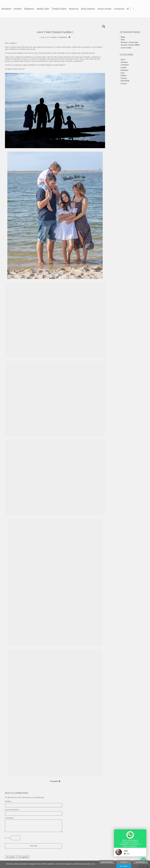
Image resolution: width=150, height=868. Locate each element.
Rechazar (141, 862)
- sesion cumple (126, 48)
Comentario (9, 818)
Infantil (59, 9)
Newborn (48, 9)
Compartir (55, 781)
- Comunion (124, 65)
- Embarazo (124, 70)
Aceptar (124, 866)
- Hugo (122, 37)
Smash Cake (84, 9)
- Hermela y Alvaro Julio (129, 42)
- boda (122, 73)
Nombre (8, 801)
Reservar (115, 9)
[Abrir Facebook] (146, 9)
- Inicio (122, 59)
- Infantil (123, 75)
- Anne (122, 40)
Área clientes (129, 9)
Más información (107, 862)
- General (123, 84)
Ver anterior (11, 857)
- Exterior (123, 78)
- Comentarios (62, 37)
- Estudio (123, 67)
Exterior (54, 37)
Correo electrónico (12, 810)
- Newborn (124, 62)
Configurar (124, 862)
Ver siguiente (23, 857)
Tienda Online (100, 9)
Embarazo (71, 9)
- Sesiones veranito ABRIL (130, 45)
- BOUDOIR (124, 81)
